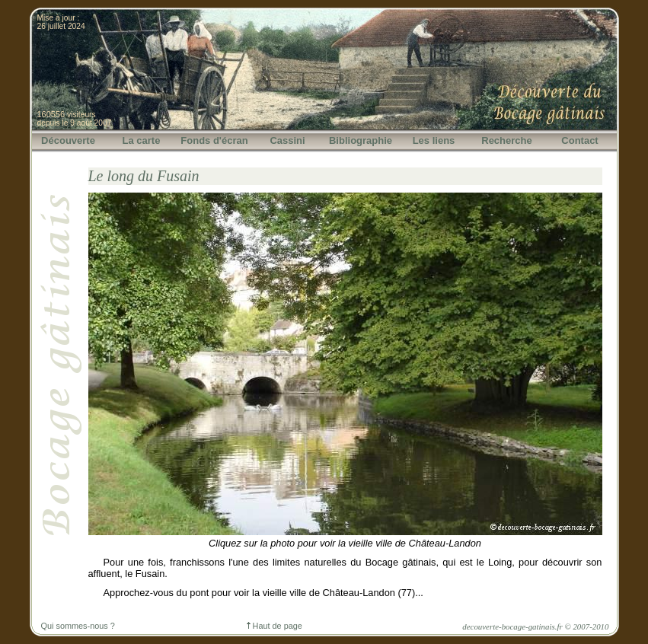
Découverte (68, 140)
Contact (579, 140)
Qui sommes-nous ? (78, 626)
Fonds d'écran (214, 140)
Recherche (506, 140)
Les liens (434, 140)
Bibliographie (361, 140)
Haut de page (275, 626)
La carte (142, 140)
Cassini (287, 140)
